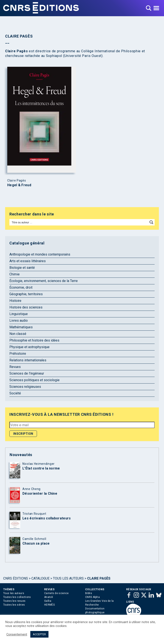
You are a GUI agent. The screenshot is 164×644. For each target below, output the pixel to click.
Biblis (89, 593)
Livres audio (19, 321)
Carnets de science (56, 593)
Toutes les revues (14, 601)
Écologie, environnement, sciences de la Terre (44, 281)
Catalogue (40, 578)
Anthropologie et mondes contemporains (40, 254)
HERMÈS (49, 605)
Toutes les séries (14, 605)
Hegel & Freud (19, 185)
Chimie (15, 274)
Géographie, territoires (26, 294)
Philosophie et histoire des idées (34, 340)
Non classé (18, 334)
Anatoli (49, 597)
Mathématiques (21, 327)
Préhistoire (18, 354)
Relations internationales (28, 360)
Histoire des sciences (26, 307)
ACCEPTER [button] (39, 634)
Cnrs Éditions (16, 578)
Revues (15, 367)
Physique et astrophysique (29, 347)
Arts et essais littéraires (28, 261)
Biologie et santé (22, 268)
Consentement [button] (17, 634)
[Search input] (79, 222)
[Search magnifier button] (151, 222)
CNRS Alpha (92, 597)
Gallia (48, 601)
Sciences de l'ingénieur (27, 373)
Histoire (15, 301)
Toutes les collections (17, 597)
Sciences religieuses (25, 387)
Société (15, 393)
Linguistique (19, 314)
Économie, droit (21, 287)
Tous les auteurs (68, 578)
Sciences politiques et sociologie (34, 380)
